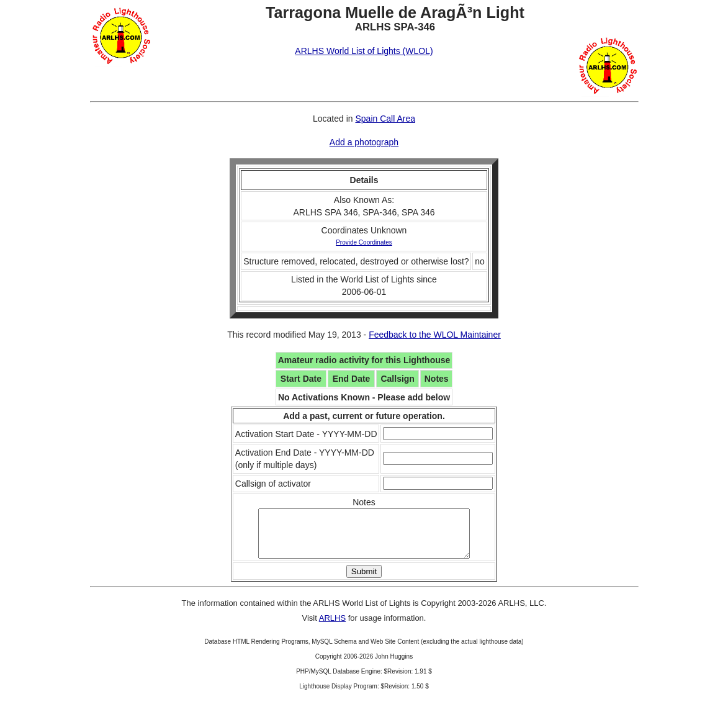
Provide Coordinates (364, 242)
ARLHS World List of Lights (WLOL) (364, 51)
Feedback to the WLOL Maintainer (435, 335)
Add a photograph (364, 142)
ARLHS (332, 627)
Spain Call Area (385, 119)
